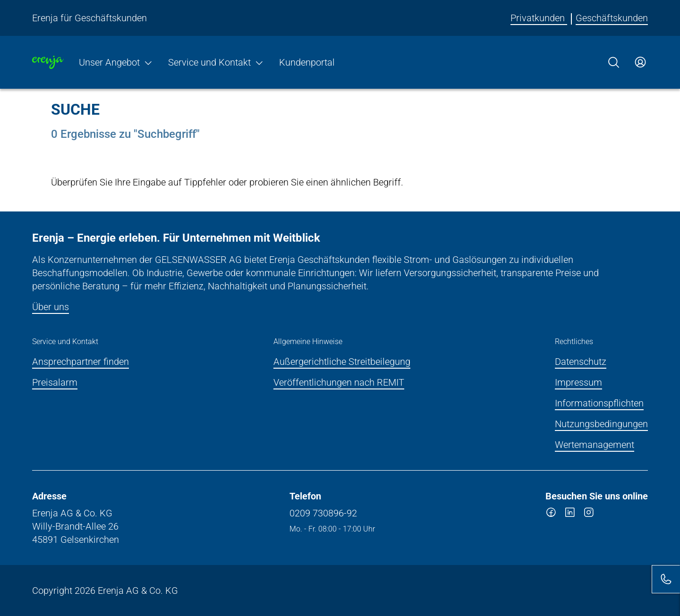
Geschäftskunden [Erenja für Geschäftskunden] (612, 18)
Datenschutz (581, 362)
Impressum (578, 382)
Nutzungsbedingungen (601, 424)
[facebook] (551, 514)
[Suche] (614, 62)
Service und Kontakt (216, 62)
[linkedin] (570, 514)
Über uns (51, 307)
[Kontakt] (666, 579)
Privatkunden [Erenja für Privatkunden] (539, 18)
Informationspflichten (599, 403)
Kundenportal (307, 62)
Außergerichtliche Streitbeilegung (342, 362)
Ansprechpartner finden (81, 362)
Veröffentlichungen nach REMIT (339, 382)
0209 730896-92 (323, 513)
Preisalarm (55, 382)
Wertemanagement (595, 445)
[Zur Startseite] (48, 62)
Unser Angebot (116, 62)
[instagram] (589, 514)
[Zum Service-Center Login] (640, 62)
